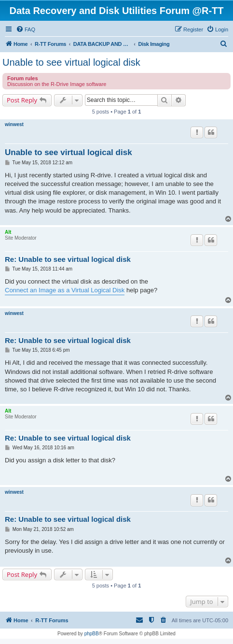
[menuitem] (26, 29)
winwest (14, 124)
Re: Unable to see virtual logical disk (68, 259)
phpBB (92, 634)
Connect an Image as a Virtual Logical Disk (65, 290)
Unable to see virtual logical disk (71, 62)
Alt (8, 232)
